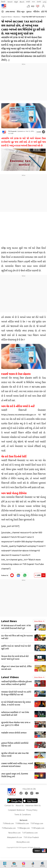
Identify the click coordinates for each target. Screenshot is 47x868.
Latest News (9, 621)
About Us (20, 805)
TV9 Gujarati (12, 131)
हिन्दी (3, 2)
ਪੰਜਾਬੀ (39, 2)
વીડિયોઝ (36, 12)
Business (17, 17)
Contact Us (9, 805)
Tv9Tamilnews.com (30, 833)
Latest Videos (10, 677)
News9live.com (14, 833)
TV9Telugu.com (37, 823)
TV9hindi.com (8, 823)
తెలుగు (22, 2)
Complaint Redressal (16, 810)
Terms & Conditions (23, 815)
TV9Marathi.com (22, 823)
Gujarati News (7, 17)
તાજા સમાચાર (10, 12)
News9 (10, 2)
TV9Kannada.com (9, 828)
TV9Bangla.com (23, 828)
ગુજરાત (29, 12)
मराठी (28, 2)
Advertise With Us (33, 805)
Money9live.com (23, 842)
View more (39, 621)
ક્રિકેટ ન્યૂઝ (21, 12)
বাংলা (33, 2)
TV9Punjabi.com (38, 828)
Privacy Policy (32, 810)
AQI (33, 6)
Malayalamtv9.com (15, 837)
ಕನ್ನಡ (16, 2)
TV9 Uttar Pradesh (31, 837)
